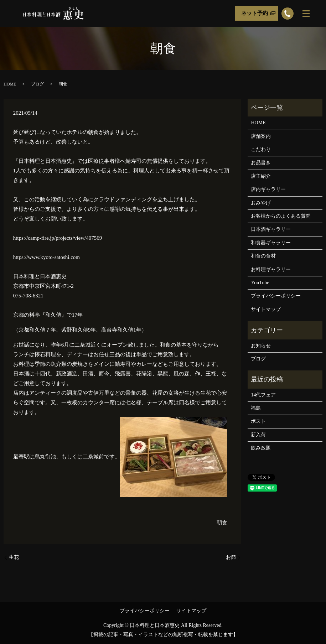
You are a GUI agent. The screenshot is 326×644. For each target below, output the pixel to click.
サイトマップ (266, 309)
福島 (256, 408)
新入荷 (258, 435)
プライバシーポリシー (276, 296)
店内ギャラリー (268, 189)
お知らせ (261, 346)
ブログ (37, 84)
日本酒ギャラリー (271, 229)
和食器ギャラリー (271, 243)
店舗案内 (261, 136)
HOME (10, 84)
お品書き (261, 163)
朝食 (222, 523)
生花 (14, 557)
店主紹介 (261, 176)
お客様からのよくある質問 (281, 216)
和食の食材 (263, 256)
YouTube (260, 283)
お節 (231, 557)
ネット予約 (255, 13)
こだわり (261, 149)
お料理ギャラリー (271, 269)
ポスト (258, 421)
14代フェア (263, 395)
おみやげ (261, 203)
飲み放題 (261, 448)
